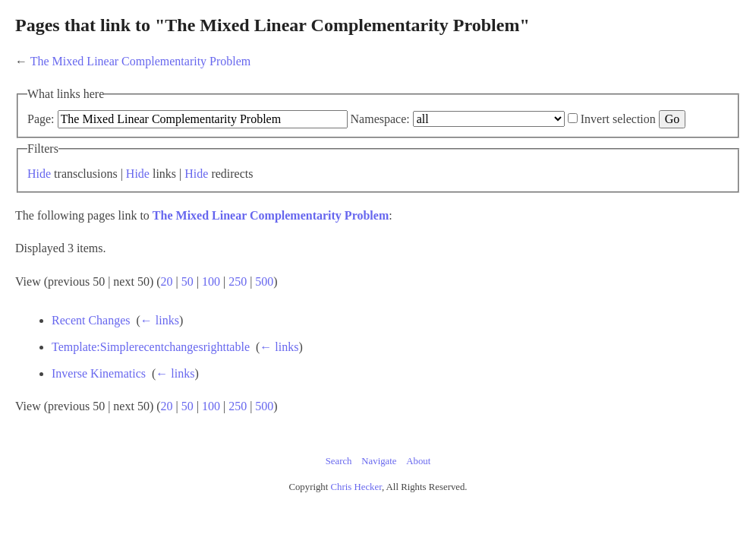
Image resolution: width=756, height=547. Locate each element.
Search (339, 482)
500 (339, 302)
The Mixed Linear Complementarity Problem (215, 61)
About (418, 482)
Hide (113, 194)
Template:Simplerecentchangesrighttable (243, 367)
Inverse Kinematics (191, 394)
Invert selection (142, 139)
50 (262, 302)
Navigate (379, 482)
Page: (115, 119)
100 (285, 302)
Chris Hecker (356, 507)
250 (312, 302)
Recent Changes (184, 341)
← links (252, 341)
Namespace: (455, 119)
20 (241, 302)
